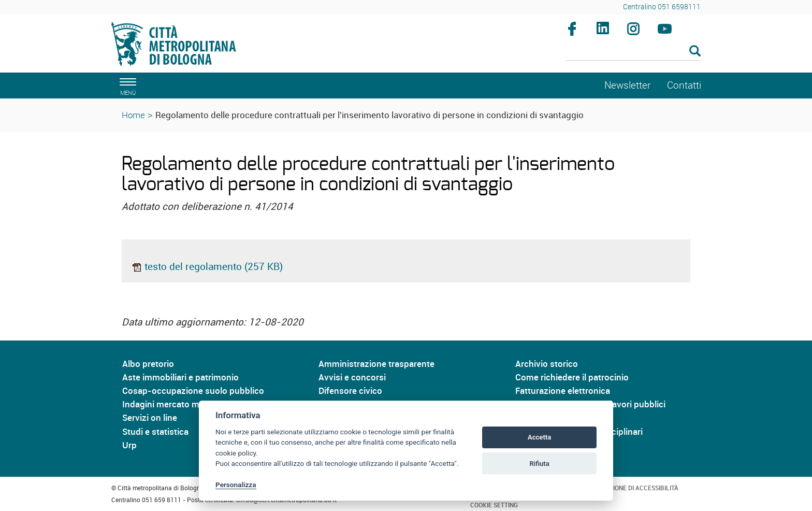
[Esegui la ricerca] (695, 52)
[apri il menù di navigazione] (126, 85)
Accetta (539, 437)
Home (133, 115)
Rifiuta (539, 464)
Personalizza (236, 485)
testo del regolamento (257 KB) (207, 266)
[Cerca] (634, 52)
